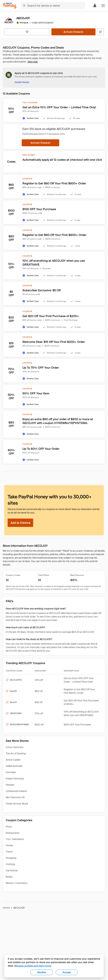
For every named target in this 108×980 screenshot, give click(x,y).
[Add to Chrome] (20, 523)
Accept (67, 972)
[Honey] (10, 6)
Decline (42, 972)
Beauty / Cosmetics (17, 883)
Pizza (9, 827)
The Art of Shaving (16, 753)
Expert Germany (15, 779)
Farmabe (11, 772)
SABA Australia (14, 766)
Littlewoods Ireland (16, 791)
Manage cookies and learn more (33, 966)
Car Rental (12, 870)
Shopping (11, 858)
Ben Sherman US (15, 797)
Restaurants (13, 833)
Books (9, 877)
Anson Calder (13, 760)
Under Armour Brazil (17, 804)
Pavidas (10, 785)
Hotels (9, 845)
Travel (9, 852)
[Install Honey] (22, 82)
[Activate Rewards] (73, 32)
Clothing (10, 864)
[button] (103, 6)
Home (6, 908)
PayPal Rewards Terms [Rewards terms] (33, 134)
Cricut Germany (15, 747)
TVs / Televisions (15, 839)
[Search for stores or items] (53, 6)
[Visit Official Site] (100, 32)
